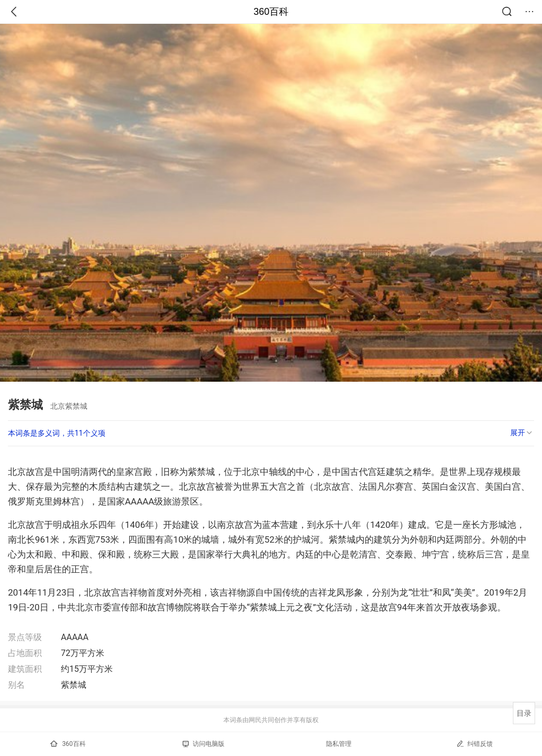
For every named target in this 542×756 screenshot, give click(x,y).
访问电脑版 (204, 744)
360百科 (271, 12)
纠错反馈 (475, 744)
